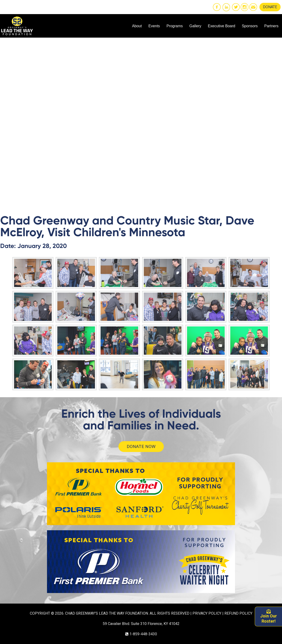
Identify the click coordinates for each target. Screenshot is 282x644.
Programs (174, 26)
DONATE (270, 7)
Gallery (195, 26)
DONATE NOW (141, 446)
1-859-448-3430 (143, 634)
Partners (271, 26)
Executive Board (221, 26)
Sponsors (250, 26)
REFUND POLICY (238, 613)
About (137, 26)
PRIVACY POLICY (207, 613)
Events (154, 26)
